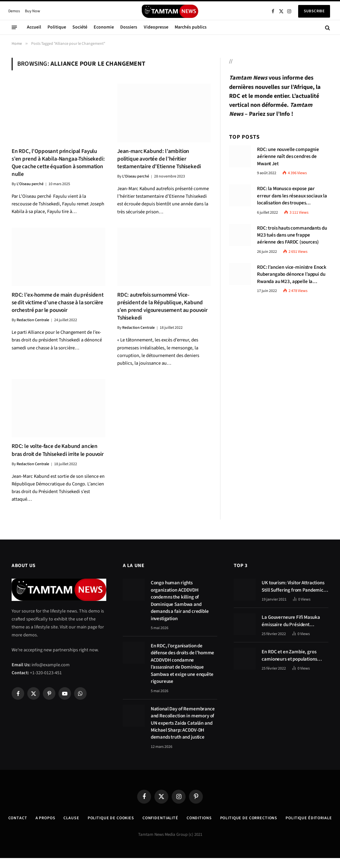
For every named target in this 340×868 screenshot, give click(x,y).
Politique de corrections (278, 818)
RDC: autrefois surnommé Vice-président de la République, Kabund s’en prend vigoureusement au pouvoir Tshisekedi (162, 307)
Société (80, 27)
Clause (88, 818)
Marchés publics (191, 27)
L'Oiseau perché (30, 184)
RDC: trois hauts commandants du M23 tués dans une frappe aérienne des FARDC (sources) (292, 235)
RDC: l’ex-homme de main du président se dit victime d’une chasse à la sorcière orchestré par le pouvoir (58, 303)
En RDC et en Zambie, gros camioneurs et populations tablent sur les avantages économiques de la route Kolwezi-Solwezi (289, 655)
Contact (32, 818)
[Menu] (14, 28)
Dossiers (129, 27)
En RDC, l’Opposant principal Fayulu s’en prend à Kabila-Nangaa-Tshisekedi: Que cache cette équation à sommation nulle (58, 163)
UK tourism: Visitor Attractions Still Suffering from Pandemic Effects (293, 586)
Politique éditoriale (170, 828)
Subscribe (314, 11)
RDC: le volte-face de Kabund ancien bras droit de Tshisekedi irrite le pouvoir (58, 450)
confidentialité (184, 818)
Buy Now (33, 11)
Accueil (34, 27)
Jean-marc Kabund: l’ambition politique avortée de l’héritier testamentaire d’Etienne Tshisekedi (159, 159)
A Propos (61, 818)
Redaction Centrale (33, 320)
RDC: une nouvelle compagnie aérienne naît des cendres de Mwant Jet (288, 157)
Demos (14, 11)
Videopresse (156, 27)
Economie (104, 27)
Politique (57, 27)
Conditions (225, 818)
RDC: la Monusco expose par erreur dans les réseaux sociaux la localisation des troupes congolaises (292, 196)
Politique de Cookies (130, 818)
